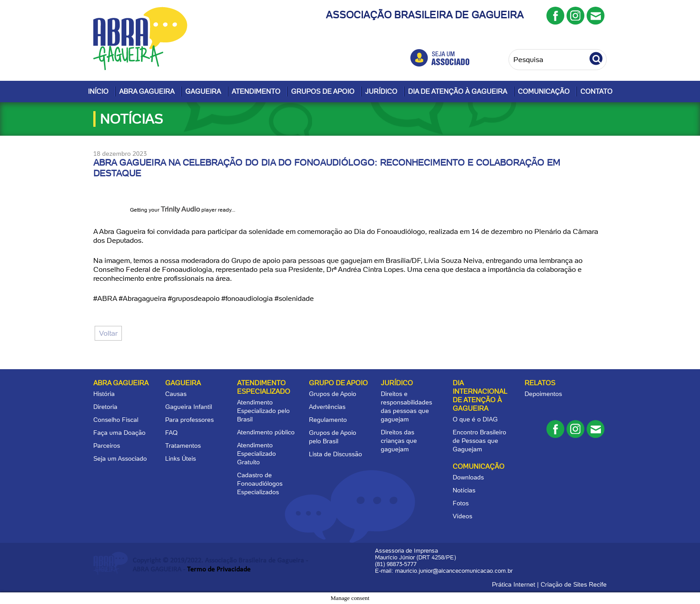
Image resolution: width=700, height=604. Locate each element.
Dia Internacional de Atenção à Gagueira (480, 396)
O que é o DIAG (475, 419)
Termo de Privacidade (219, 570)
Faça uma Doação (119, 433)
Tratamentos (183, 446)
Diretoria (105, 407)
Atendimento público (266, 432)
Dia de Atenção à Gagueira (458, 92)
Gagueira (203, 92)
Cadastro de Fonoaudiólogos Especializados (260, 483)
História (104, 394)
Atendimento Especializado (264, 387)
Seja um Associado (120, 458)
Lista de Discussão (335, 454)
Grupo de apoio (338, 383)
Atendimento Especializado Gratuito (256, 454)
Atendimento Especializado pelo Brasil (263, 411)
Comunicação (544, 92)
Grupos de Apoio (323, 92)
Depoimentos (543, 394)
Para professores (190, 420)
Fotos (461, 503)
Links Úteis (181, 458)
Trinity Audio (180, 209)
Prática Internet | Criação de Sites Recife (549, 584)
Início (98, 92)
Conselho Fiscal (116, 420)
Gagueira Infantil (189, 407)
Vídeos (462, 516)
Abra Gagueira (147, 92)
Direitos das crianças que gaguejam (399, 441)
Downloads (468, 477)
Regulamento (328, 420)
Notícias (464, 490)
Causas (176, 394)
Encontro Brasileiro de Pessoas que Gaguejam (479, 441)
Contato (596, 92)
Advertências (327, 407)
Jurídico (381, 92)
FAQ (171, 433)
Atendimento (256, 92)
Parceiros (107, 446)
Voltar (108, 333)
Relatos (540, 383)
